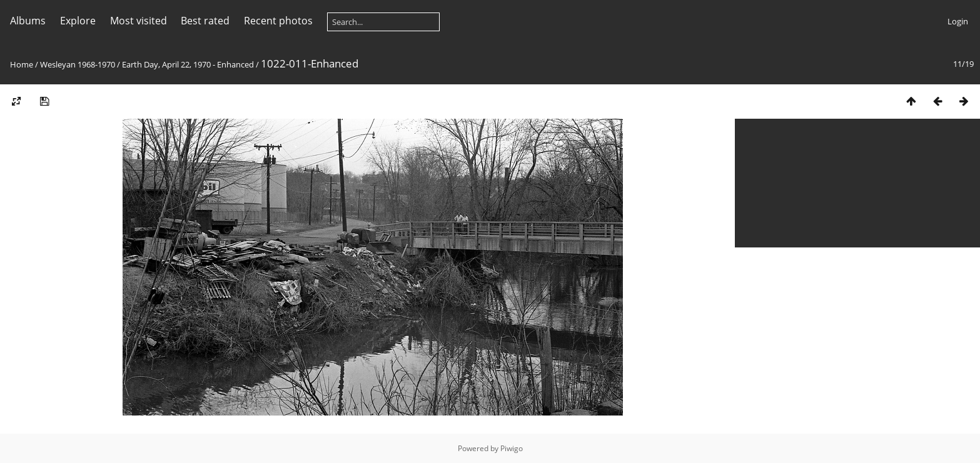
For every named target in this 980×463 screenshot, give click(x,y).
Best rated (205, 21)
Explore (78, 21)
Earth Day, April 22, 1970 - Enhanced (188, 64)
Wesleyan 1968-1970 (78, 64)
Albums (28, 21)
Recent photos (278, 21)
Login (958, 21)
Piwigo (512, 448)
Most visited (139, 21)
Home (22, 64)
